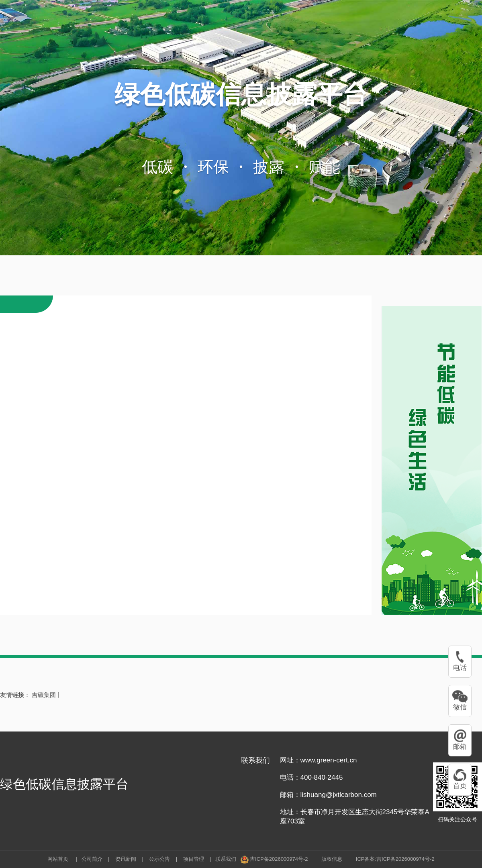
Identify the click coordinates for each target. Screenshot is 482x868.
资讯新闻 (125, 859)
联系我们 (226, 859)
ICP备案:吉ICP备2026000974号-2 (395, 859)
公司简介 (92, 859)
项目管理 (193, 859)
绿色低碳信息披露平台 (241, 94)
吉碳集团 (44, 695)
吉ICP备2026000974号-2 (279, 859)
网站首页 (58, 859)
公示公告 (159, 859)
